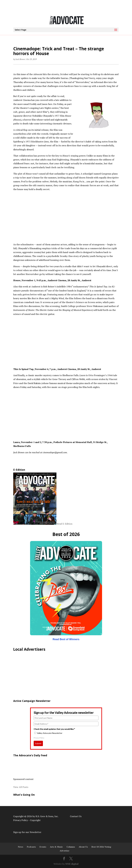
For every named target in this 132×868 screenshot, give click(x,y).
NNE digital (72, 864)
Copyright (35, 820)
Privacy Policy (39, 738)
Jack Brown (20, 59)
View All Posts (21, 787)
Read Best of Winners (66, 639)
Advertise (64, 851)
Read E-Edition (65, 524)
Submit (38, 743)
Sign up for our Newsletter (27, 832)
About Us (83, 847)
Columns (71, 847)
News (21, 847)
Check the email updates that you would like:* (54, 729)
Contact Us (76, 816)
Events (43, 847)
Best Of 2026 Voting (101, 847)
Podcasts (31, 847)
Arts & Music (56, 847)
